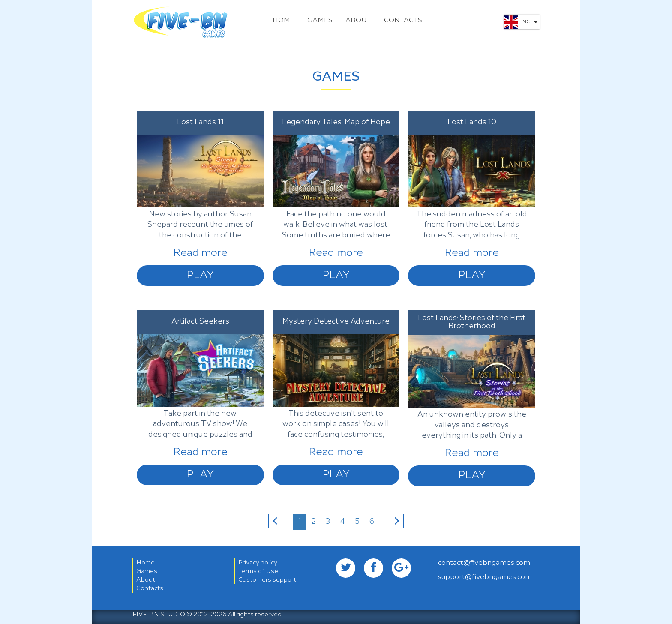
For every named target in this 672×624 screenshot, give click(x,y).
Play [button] (200, 276)
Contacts (403, 21)
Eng (521, 22)
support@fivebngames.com (485, 577)
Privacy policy (258, 563)
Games (320, 21)
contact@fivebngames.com (484, 563)
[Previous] (275, 521)
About (358, 21)
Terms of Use (258, 571)
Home (283, 21)
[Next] (397, 521)
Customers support (267, 580)
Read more (200, 253)
